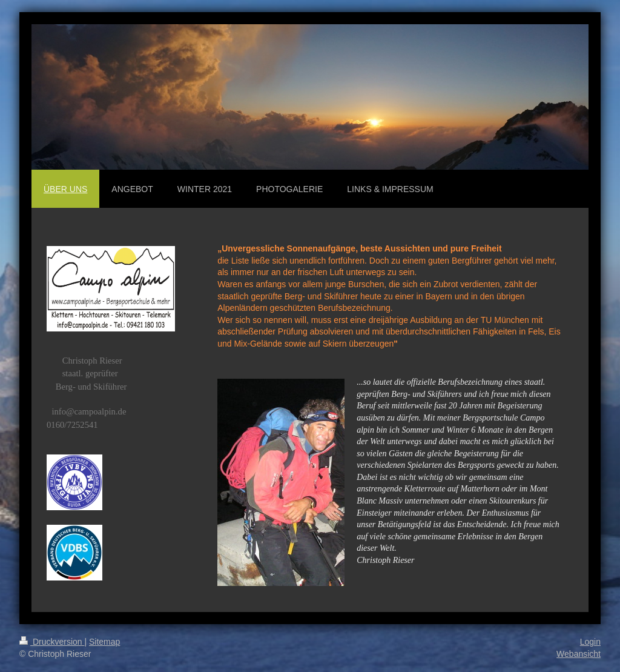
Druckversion (52, 642)
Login (590, 642)
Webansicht (579, 654)
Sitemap (104, 642)
